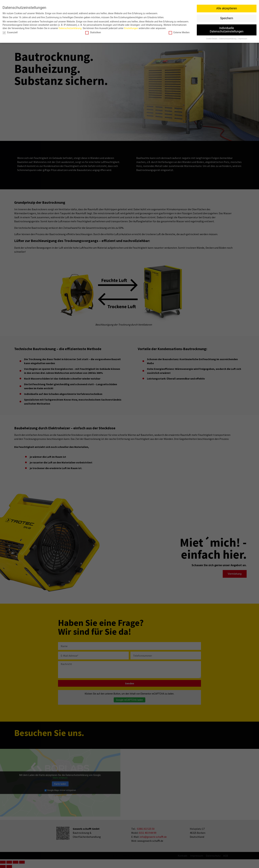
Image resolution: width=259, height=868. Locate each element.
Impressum (243, 39)
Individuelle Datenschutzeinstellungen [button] (227, 30)
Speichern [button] (227, 18)
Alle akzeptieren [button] (227, 8)
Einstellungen (131, 28)
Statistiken (93, 32)
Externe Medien (179, 32)
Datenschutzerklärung (70, 28)
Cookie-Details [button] (212, 39)
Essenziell (10, 32)
